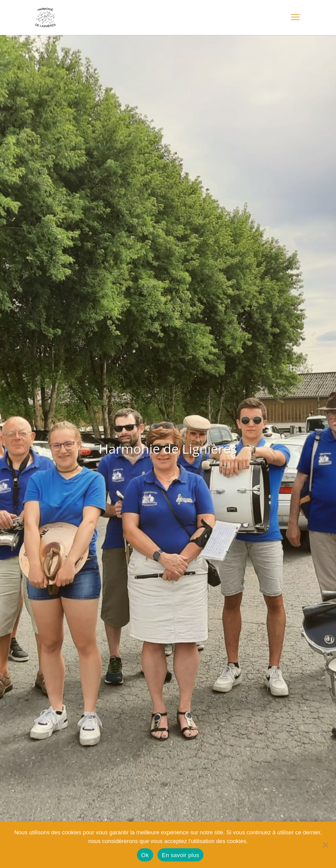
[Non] (325, 845)
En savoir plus (180, 855)
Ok (145, 855)
